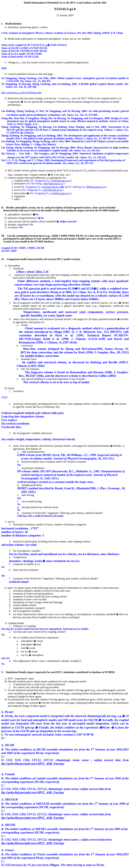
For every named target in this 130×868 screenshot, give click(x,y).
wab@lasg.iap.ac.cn (53, 183)
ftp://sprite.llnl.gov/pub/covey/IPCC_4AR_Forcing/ (33, 764)
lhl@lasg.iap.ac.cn (96, 187)
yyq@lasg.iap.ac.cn (60, 181)
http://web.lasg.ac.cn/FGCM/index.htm (21, 93)
